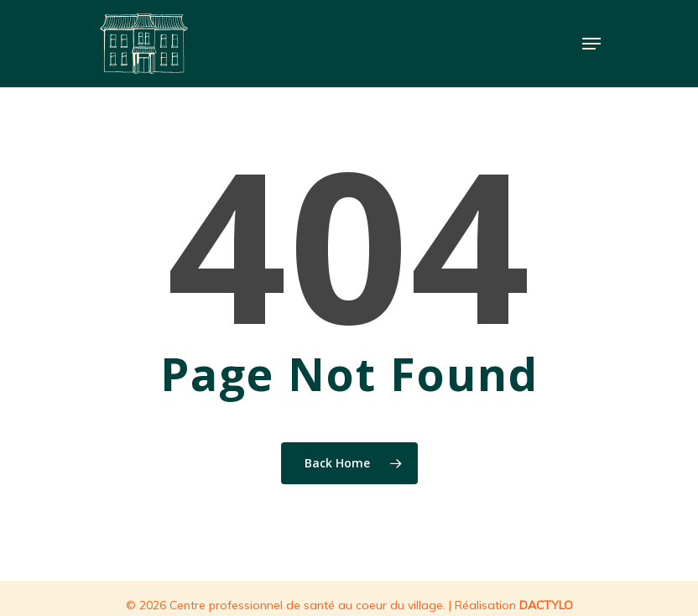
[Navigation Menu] (591, 44)
